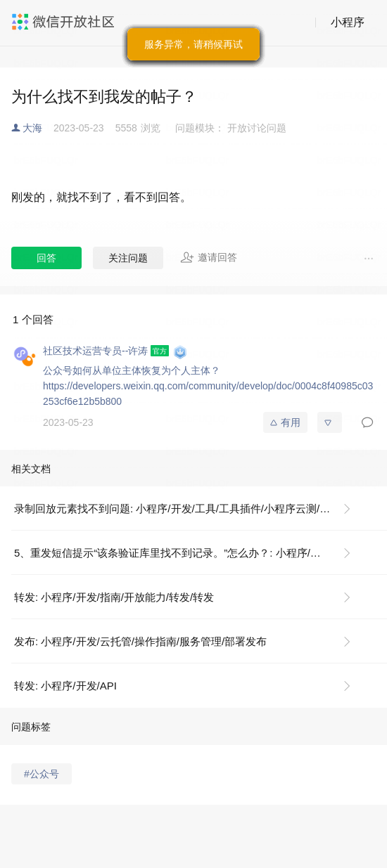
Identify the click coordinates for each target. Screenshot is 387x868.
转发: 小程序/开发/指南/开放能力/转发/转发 (114, 597)
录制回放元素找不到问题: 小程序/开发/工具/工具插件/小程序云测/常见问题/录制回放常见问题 (188, 509)
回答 (46, 258)
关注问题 (128, 258)
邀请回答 (209, 257)
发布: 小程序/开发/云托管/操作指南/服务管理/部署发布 (140, 641)
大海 (32, 128)
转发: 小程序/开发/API (65, 686)
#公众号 (42, 774)
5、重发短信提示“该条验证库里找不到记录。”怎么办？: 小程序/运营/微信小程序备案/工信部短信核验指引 (188, 553)
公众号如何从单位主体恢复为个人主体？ (132, 370)
